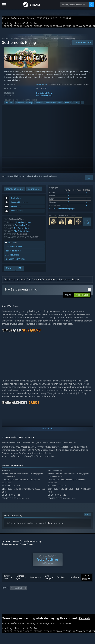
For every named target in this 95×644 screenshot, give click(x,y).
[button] (82, 297)
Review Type (7, 583)
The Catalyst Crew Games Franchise (43, 40)
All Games (6, 40)
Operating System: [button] (40, 598)
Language (35, 583)
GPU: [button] (65, 598)
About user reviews (10, 546)
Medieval (68, 105)
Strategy (29, 105)
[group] (48, 596)
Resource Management (54, 105)
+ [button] (82, 105)
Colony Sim (20, 105)
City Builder (9, 105)
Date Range (48, 583)
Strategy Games (19, 40)
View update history (13, 249)
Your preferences (27, 546)
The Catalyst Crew (44, 95)
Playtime (61, 583)
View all (88, 516)
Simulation (39, 105)
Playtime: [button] (70, 594)
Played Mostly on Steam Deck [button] (15, 598)
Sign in (5, 178)
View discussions (12, 257)
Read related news (13, 253)
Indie (12, 224)
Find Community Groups (15, 261)
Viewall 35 (87, 223)
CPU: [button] (55, 598)
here (50, 525)
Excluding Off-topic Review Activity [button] (47, 594)
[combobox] (74, 5)
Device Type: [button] (78, 598)
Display (74, 583)
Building (76, 105)
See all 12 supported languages (62, 210)
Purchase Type (20, 583)
